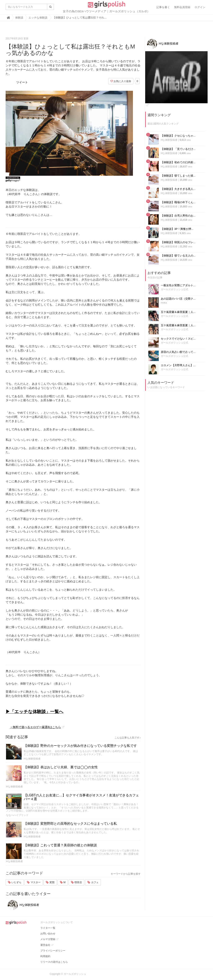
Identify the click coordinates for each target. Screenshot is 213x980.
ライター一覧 (48, 928)
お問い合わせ (48, 934)
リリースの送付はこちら (54, 962)
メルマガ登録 (48, 939)
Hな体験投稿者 (32, 759)
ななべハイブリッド (17, 815)
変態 (50, 882)
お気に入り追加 (121, 81)
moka (164, 303)
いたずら (15, 882)
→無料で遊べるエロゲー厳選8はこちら (35, 727)
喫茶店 (76, 882)
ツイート (22, 82)
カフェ (93, 882)
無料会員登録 (182, 7)
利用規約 (45, 956)
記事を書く (163, 7)
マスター (34, 882)
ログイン (200, 7)
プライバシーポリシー (53, 951)
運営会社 (45, 945)
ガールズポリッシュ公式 (175, 289)
